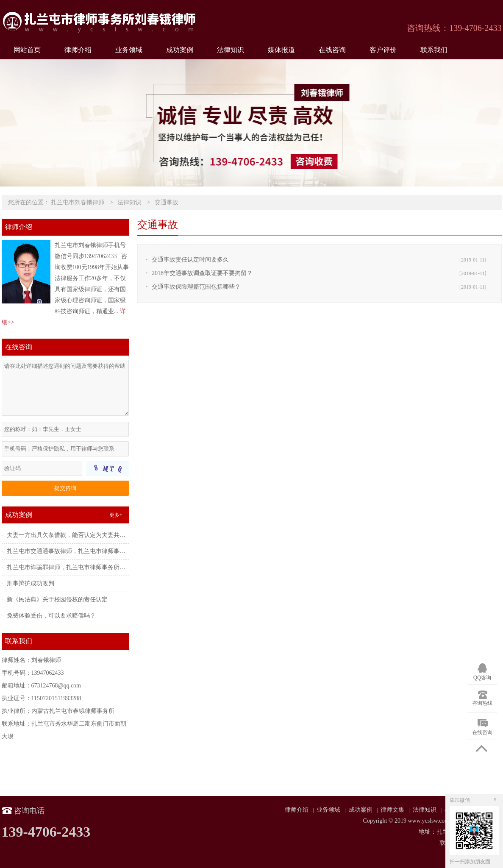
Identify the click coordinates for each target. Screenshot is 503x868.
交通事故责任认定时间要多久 (190, 260)
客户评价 (383, 50)
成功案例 (180, 50)
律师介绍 (78, 50)
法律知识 (231, 50)
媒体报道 (281, 50)
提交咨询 (65, 488)
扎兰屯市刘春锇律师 (78, 202)
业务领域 (129, 50)
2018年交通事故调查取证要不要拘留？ (202, 273)
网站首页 (27, 50)
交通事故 (167, 202)
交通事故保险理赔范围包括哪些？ (196, 287)
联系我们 (434, 50)
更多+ (116, 515)
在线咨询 (332, 50)
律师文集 (392, 810)
